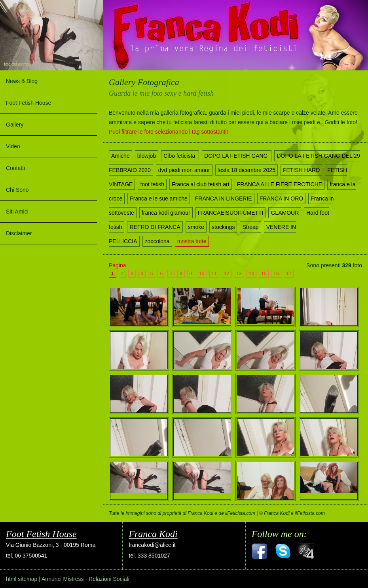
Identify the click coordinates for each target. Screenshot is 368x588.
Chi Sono (17, 190)
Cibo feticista (180, 156)
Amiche (120, 156)
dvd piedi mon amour (184, 170)
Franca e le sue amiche (159, 199)
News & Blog (22, 81)
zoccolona (157, 241)
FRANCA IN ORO (281, 199)
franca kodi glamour (166, 213)
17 (289, 274)
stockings (223, 227)
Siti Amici (17, 212)
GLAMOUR (285, 213)
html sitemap (22, 579)
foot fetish (152, 184)
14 (251, 274)
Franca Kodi (153, 534)
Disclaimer (19, 233)
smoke (196, 227)
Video (13, 146)
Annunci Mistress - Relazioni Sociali (85, 579)
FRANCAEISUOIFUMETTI (231, 213)
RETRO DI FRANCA (155, 227)
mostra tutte (192, 241)
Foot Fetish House (28, 103)
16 (276, 274)
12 (227, 274)
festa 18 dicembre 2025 (247, 170)
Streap (250, 227)
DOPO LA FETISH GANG (237, 156)
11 (214, 274)
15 (264, 274)
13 (239, 274)
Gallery (15, 125)
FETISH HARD (301, 170)
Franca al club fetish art (201, 184)
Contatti (15, 168)
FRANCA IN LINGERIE (224, 199)
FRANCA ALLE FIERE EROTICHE (280, 184)
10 (202, 274)
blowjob (147, 156)
